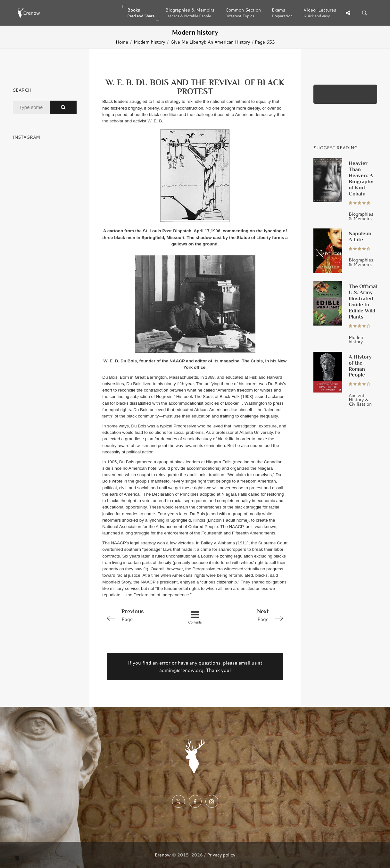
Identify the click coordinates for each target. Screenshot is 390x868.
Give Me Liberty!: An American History (210, 42)
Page (139, 615)
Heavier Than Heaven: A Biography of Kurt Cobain (361, 178)
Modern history (149, 42)
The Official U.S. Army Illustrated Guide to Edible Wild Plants (363, 301)
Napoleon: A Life (361, 236)
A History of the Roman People (360, 366)
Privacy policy (221, 855)
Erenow (163, 855)
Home (122, 42)
